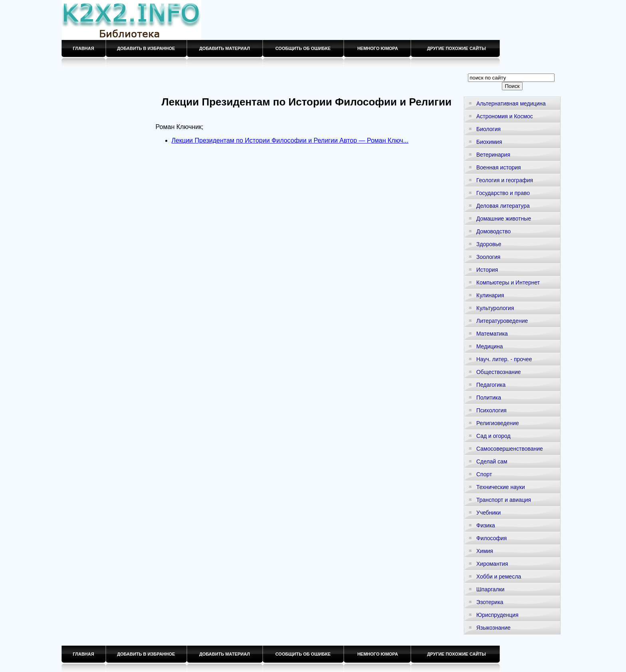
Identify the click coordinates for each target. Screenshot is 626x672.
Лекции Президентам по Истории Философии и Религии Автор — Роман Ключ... (290, 140)
